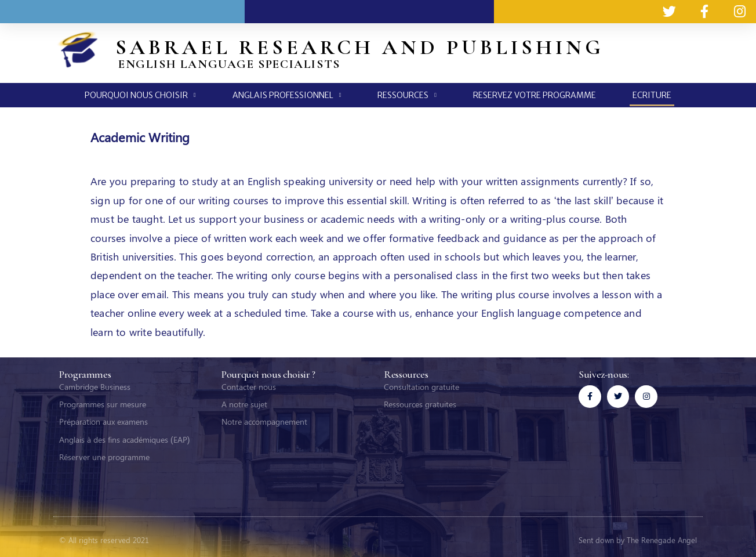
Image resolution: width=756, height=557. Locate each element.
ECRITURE (652, 95)
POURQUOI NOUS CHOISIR (140, 95)
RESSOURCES (407, 95)
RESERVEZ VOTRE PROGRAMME (535, 95)
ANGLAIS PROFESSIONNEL (287, 95)
